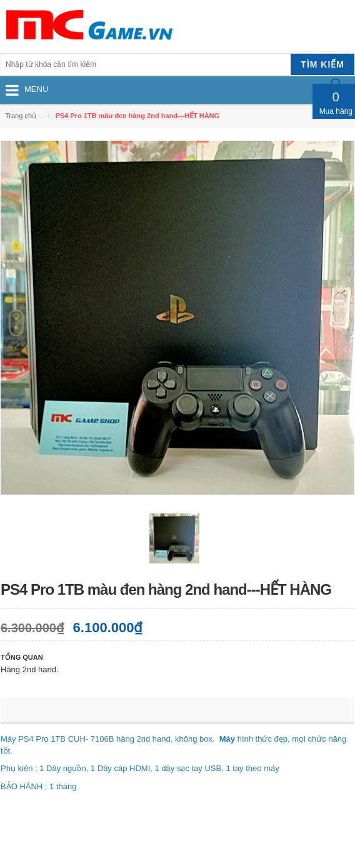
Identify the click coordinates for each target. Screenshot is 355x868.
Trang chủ (21, 116)
